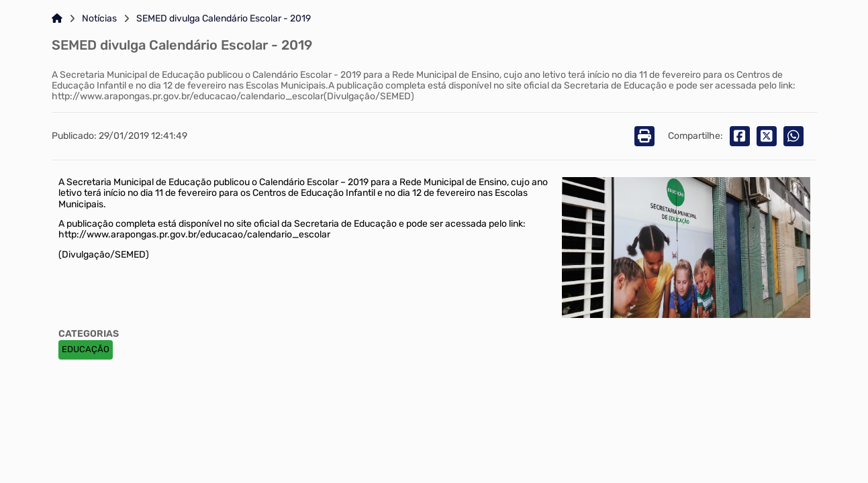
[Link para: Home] (57, 19)
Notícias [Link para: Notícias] (99, 19)
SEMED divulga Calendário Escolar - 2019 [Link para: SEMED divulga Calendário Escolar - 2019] (224, 19)
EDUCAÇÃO (86, 349)
